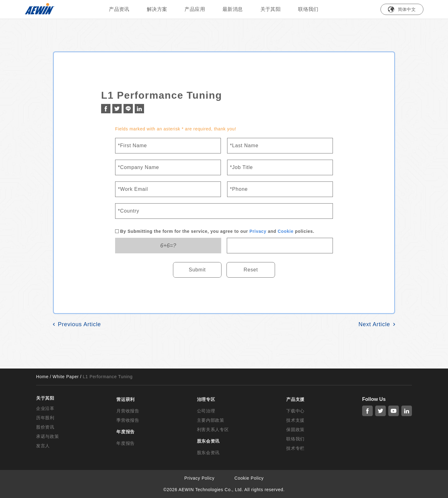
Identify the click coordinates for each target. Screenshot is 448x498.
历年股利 (45, 418)
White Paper (66, 377)
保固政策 (295, 430)
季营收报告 (128, 420)
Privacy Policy (200, 478)
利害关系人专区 (213, 430)
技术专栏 (295, 448)
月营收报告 (128, 411)
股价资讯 (45, 427)
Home (42, 377)
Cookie (286, 231)
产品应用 (195, 9)
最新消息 (233, 9)
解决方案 (157, 9)
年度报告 (126, 443)
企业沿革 (45, 408)
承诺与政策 (48, 436)
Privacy (258, 231)
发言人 (43, 446)
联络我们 (308, 9)
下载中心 (295, 411)
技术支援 (295, 420)
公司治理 (206, 411)
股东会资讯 (208, 453)
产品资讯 (119, 9)
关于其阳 (271, 9)
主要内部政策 (211, 420)
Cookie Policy (249, 478)
